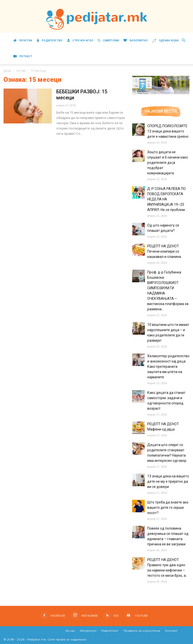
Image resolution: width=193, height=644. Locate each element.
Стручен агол (80, 40)
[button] (183, 41)
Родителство (50, 40)
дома (7, 71)
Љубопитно (136, 40)
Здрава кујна (165, 41)
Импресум (88, 631)
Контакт (171, 631)
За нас (70, 631)
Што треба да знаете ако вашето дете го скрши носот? (168, 508)
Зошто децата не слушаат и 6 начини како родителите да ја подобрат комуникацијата (168, 163)
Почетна (23, 40)
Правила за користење (142, 631)
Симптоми (108, 40)
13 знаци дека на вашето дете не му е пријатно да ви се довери (168, 481)
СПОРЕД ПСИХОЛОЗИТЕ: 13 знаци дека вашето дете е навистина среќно (168, 131)
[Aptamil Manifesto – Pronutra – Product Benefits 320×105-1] (161, 94)
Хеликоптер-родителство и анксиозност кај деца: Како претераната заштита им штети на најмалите (168, 367)
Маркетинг (110, 631)
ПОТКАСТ (23, 56)
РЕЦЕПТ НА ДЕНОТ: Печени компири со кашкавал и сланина (164, 251)
